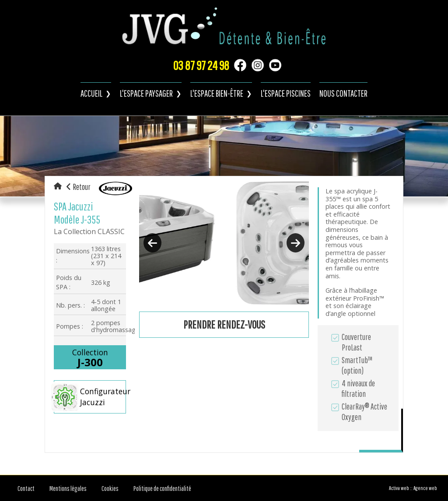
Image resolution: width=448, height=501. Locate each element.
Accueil (91, 93)
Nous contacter (343, 93)
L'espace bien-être (217, 93)
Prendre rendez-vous (224, 324)
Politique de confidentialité (162, 488)
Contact (26, 488)
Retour (78, 187)
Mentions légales (68, 488)
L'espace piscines (286, 93)
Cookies (110, 488)
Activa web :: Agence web (413, 488)
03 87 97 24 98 (201, 65)
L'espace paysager (146, 93)
